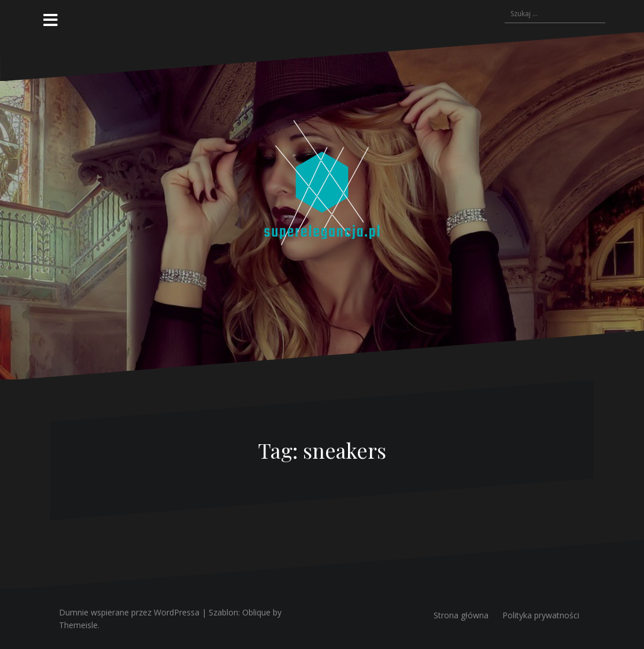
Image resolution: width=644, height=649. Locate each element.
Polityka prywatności (541, 615)
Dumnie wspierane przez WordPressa (129, 612)
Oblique (256, 612)
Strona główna (461, 615)
